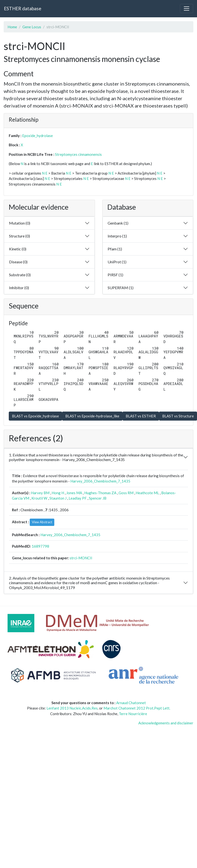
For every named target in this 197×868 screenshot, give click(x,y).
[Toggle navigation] (187, 9)
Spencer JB (98, 498)
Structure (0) (19, 236)
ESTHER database (23, 8)
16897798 (40, 546)
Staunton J (58, 498)
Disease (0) (18, 262)
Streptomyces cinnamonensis (78, 154)
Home (12, 27)
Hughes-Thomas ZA (100, 493)
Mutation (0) (20, 223)
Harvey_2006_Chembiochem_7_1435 (100, 481)
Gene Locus (32, 27)
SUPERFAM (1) (121, 288)
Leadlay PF (78, 498)
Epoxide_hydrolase (38, 136)
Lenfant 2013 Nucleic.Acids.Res (72, 708)
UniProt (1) (117, 262)
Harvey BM (40, 493)
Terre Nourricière (133, 714)
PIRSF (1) (115, 275)
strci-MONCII (81, 558)
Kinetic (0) (18, 249)
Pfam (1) (115, 249)
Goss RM (126, 493)
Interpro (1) (117, 236)
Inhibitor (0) (19, 288)
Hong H (58, 493)
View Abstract (42, 522)
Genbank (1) (118, 223)
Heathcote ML (147, 493)
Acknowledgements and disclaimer (166, 723)
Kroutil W (39, 498)
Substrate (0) (20, 275)
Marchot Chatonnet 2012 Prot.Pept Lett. (137, 708)
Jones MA (74, 493)
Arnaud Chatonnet (131, 703)
